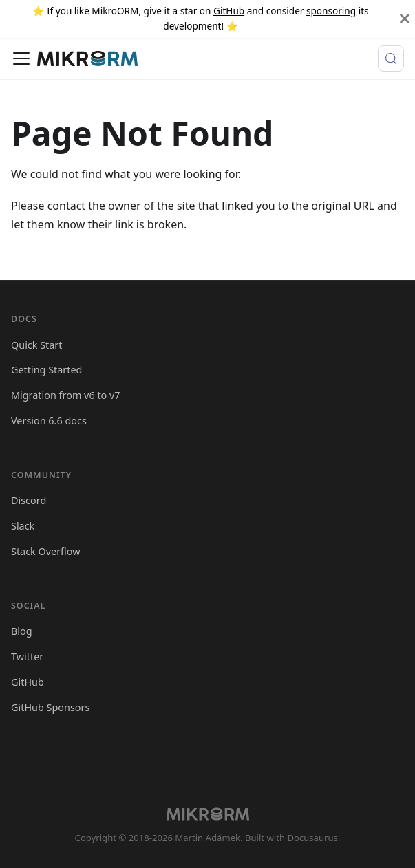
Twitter (27, 657)
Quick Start (37, 345)
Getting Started (46, 370)
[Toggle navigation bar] (21, 58)
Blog (22, 631)
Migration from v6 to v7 (66, 395)
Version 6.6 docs (49, 421)
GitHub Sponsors (50, 707)
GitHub (229, 11)
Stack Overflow (46, 551)
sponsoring (331, 11)
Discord (29, 500)
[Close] (405, 19)
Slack (23, 526)
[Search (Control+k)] (391, 58)
